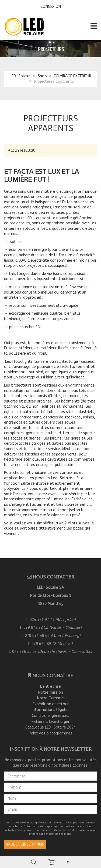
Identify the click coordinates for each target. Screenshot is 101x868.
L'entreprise (50, 686)
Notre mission (51, 692)
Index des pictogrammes (51, 733)
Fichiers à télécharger (50, 722)
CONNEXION (51, 7)
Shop (42, 76)
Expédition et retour (51, 704)
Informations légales (51, 710)
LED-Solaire (20, 76)
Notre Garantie (50, 698)
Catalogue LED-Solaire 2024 (50, 727)
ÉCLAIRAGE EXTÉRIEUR (73, 76)
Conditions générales (50, 716)
